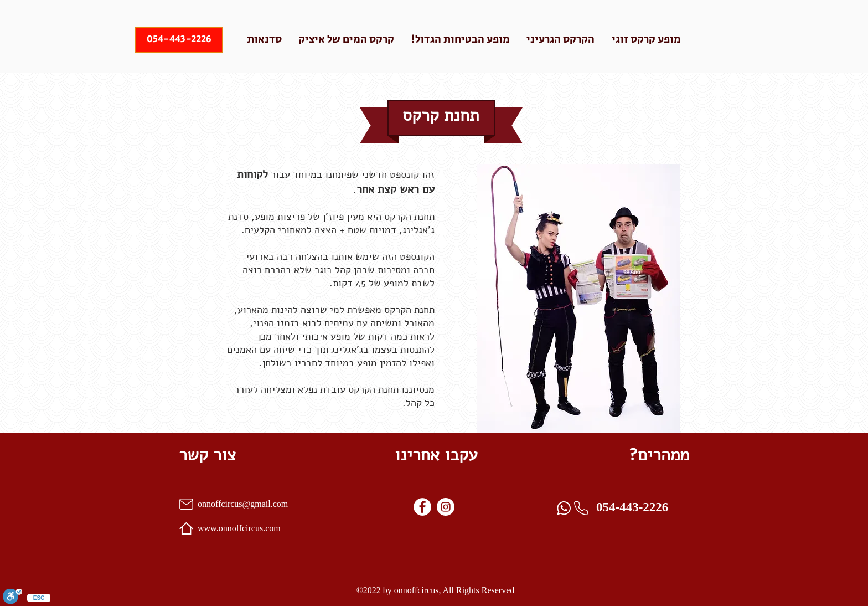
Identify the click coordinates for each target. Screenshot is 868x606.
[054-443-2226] (179, 40)
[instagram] (446, 507)
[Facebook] (422, 507)
